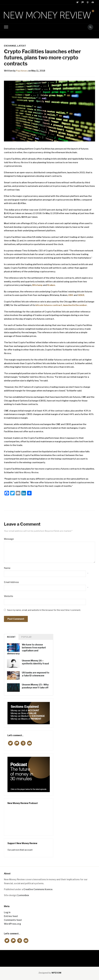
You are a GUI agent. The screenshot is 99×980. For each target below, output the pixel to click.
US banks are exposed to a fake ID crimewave (36, 674)
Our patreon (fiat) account (20, 850)
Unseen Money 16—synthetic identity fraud (35, 662)
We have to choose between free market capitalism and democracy (26, 649)
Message (9, 539)
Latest (22, 46)
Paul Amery (22, 71)
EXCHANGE (10, 46)
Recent (11, 637)
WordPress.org (12, 924)
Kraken (51, 285)
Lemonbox (23, 895)
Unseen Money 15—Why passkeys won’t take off (35, 686)
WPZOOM (56, 973)
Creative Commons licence (38, 889)
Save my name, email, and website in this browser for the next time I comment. (44, 610)
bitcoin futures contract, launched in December (61, 305)
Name (7, 568)
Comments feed (13, 920)
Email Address (11, 582)
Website (9, 596)
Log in (7, 912)
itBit (71, 295)
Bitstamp (37, 285)
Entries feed (11, 916)
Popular (26, 637)
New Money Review (50, 957)
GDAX (81, 295)
